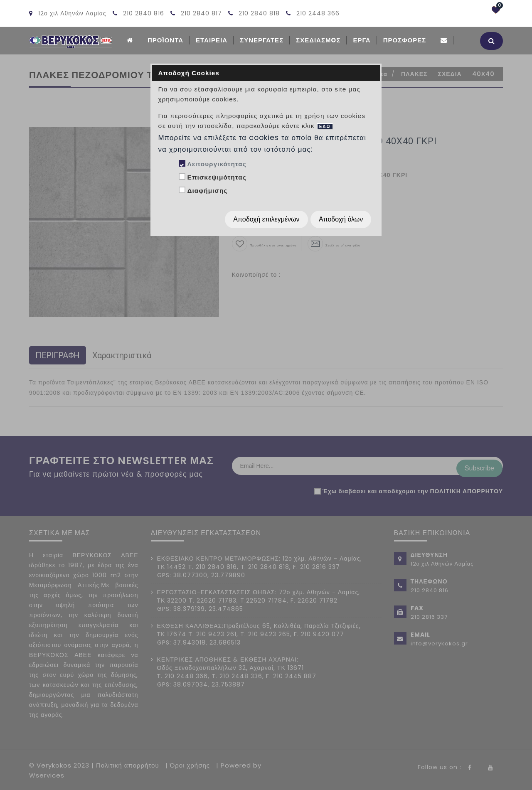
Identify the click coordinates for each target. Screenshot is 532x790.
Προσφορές (405, 40)
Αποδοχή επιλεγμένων (266, 219)
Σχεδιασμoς (318, 40)
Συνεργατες (262, 40)
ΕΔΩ (325, 127)
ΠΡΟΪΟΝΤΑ (165, 40)
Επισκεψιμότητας (217, 177)
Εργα (362, 40)
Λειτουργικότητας (217, 164)
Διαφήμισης (207, 191)
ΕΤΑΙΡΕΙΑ (212, 40)
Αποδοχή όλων (341, 219)
